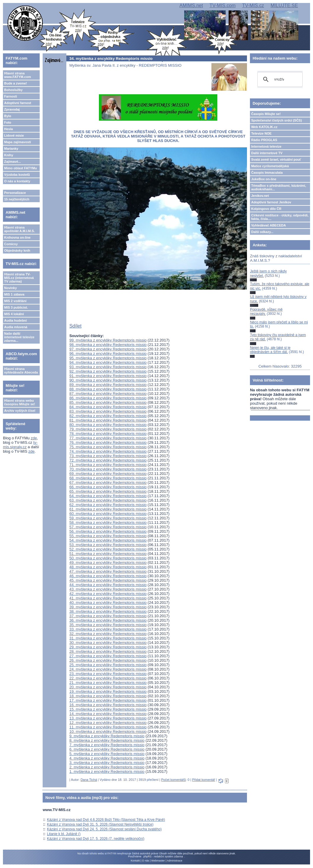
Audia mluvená (16, 327)
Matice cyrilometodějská (270, 166)
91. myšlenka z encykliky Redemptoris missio (108, 376)
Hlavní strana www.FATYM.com (17, 75)
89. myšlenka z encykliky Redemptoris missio (108, 385)
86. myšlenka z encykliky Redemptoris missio (108, 398)
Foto (8, 122)
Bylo (8, 116)
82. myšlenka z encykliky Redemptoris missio (108, 416)
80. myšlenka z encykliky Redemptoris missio (108, 425)
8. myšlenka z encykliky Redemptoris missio (107, 740)
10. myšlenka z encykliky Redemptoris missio (108, 731)
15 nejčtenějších (17, 199)
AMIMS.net (191, 5)
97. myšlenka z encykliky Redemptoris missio (108, 349)
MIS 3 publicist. (16, 307)
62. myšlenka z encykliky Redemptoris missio (108, 505)
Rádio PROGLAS (264, 140)
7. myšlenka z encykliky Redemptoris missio (107, 745)
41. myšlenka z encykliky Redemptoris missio (108, 598)
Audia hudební (15, 320)
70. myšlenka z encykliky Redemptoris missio (108, 469)
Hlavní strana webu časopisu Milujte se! (20, 402)
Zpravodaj (12, 109)
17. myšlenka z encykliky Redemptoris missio (108, 700)
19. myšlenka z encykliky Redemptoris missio (108, 691)
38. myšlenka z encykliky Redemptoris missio (108, 611)
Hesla (8, 129)
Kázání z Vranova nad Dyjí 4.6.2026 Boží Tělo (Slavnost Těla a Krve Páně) (106, 820)
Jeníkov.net (260, 196)
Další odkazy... (262, 232)
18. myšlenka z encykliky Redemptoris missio (108, 696)
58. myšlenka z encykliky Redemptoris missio (108, 522)
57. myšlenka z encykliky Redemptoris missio (108, 527)
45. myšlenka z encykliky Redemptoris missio (108, 580)
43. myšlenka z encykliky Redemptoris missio (108, 589)
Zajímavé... (12, 162)
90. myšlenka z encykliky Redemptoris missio (108, 380)
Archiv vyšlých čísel (20, 411)
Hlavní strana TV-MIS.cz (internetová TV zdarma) (19, 278)
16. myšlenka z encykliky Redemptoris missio (108, 705)
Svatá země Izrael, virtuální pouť (276, 159)
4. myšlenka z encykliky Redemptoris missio (107, 758)
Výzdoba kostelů (17, 175)
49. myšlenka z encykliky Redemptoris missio (108, 563)
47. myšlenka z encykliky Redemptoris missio (108, 571)
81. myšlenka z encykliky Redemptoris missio (108, 420)
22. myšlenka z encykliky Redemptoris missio (108, 678)
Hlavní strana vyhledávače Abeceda (21, 371)
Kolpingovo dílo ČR (266, 209)
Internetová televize (266, 146)
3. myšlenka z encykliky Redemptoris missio (107, 763)
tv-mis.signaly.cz (20, 445)
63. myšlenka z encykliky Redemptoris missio (108, 500)
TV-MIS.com (222, 5)
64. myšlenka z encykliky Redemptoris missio (108, 496)
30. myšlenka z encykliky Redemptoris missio (108, 643)
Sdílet (75, 326)
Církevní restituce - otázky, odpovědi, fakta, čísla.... (280, 217)
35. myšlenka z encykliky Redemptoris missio (108, 625)
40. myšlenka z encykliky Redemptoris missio (108, 603)
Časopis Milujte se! (266, 114)
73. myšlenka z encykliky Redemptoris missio (108, 456)
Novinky (11, 288)
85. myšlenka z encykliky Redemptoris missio (108, 402)
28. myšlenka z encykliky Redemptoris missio (108, 651)
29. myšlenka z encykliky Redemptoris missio (108, 647)
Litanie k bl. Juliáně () (64, 834)
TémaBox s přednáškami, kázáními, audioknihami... (279, 187)
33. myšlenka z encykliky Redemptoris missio (108, 629)
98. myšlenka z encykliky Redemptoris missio (108, 345)
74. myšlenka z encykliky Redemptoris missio (108, 451)
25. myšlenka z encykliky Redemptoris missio (108, 665)
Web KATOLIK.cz (264, 127)
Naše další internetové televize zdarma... (19, 337)
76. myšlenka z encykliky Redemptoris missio (108, 442)
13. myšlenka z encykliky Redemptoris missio (108, 718)
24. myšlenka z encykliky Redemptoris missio (108, 669)
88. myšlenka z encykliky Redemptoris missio (108, 389)
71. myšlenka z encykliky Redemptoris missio (108, 465)
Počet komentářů (173, 780)
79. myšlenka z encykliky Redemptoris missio (108, 429)
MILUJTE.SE (284, 5)
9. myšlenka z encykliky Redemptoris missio (107, 736)
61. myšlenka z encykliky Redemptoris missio (108, 509)
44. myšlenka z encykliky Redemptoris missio (108, 585)
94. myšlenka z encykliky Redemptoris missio (108, 362)
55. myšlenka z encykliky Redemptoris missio (108, 536)
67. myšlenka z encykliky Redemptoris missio (108, 482)
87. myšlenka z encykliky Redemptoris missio (108, 394)
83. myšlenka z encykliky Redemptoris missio (108, 411)
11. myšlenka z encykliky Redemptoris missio (108, 727)
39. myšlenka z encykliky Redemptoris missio (108, 607)
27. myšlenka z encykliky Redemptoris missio (108, 656)
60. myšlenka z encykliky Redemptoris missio (108, 514)
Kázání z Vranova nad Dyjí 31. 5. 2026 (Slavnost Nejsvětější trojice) (100, 824)
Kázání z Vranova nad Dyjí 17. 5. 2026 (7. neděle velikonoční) (96, 839)
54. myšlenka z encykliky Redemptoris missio (108, 540)
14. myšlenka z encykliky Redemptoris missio (108, 714)
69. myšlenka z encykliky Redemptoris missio (108, 474)
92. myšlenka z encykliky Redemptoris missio (108, 371)
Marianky (11, 149)
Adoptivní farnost (18, 103)
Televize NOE (261, 133)
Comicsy (11, 244)
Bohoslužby (13, 90)
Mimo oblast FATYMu (20, 168)
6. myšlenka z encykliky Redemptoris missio (107, 749)
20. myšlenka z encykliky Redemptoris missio (108, 687)
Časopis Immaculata (267, 173)
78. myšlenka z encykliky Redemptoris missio (108, 434)
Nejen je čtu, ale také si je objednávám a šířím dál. (270, 350)
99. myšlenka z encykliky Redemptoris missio (108, 340)
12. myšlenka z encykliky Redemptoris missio (108, 723)
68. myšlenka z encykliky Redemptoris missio (108, 478)
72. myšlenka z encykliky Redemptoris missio (108, 460)
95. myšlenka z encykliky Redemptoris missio (108, 358)
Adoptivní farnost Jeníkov (271, 202)
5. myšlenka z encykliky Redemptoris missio (107, 754)
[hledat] (279, 79)
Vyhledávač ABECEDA (268, 225)
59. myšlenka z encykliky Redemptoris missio (108, 518)
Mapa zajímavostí (17, 142)
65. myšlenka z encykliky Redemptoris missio (108, 491)
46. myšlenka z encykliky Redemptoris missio (108, 576)
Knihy (9, 155)
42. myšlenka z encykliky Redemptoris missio (108, 594)
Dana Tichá (89, 780)
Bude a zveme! (16, 83)
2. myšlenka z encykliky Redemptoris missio (107, 767)
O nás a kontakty (17, 181)
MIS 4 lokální (14, 314)
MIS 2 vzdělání (15, 301)
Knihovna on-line (17, 237)
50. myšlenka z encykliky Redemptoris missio (108, 558)
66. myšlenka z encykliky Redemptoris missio (108, 487)
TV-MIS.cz (253, 5)
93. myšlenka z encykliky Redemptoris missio (108, 367)
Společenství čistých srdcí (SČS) (276, 120)
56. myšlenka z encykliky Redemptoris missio (108, 531)
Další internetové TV (267, 153)
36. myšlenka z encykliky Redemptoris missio (108, 620)
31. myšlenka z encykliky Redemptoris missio (108, 638)
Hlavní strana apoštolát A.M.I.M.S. (20, 229)
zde (34, 438)
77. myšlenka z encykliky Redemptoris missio (108, 438)
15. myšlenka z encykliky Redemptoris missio (108, 709)
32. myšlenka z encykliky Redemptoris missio (108, 634)
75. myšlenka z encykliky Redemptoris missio (108, 447)
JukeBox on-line (264, 179)
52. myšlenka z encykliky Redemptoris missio (108, 549)
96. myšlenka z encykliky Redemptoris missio (108, 354)
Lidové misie (14, 135)
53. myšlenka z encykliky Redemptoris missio (108, 545)
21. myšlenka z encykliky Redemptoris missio (108, 683)
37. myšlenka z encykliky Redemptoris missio (108, 616)
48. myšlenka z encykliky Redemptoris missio (108, 567)
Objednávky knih (17, 250)
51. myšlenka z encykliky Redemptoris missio (108, 554)
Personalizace (15, 193)
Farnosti (11, 96)
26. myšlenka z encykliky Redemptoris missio (108, 660)
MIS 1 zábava (14, 294)
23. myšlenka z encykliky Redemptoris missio (108, 674)
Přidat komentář (204, 780)
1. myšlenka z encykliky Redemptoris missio (107, 772)
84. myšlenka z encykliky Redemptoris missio (108, 407)
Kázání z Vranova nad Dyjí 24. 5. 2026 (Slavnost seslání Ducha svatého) (104, 829)
